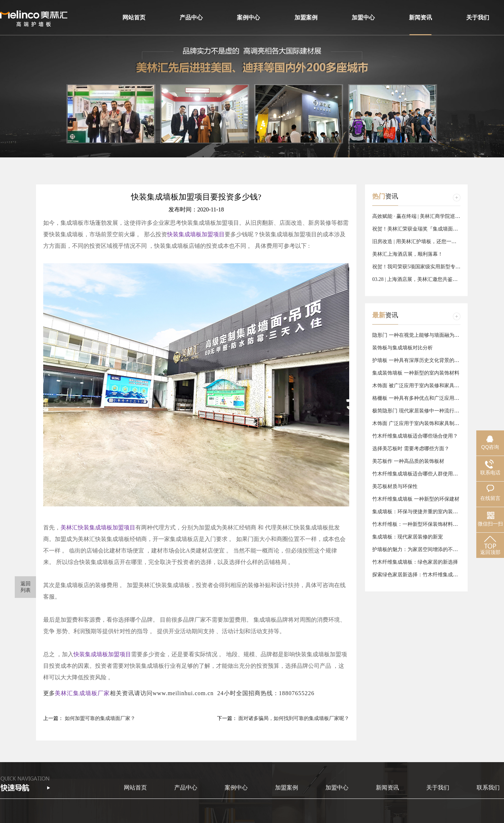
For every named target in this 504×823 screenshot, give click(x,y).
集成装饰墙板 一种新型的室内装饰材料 (416, 373)
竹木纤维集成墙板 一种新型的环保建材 (416, 499)
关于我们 (478, 17)
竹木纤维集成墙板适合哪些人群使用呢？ (418, 474)
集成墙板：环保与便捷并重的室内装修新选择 (423, 512)
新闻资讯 (420, 17)
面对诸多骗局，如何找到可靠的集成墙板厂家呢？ (294, 718)
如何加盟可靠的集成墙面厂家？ (100, 718)
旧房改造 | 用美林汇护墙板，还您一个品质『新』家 (429, 241)
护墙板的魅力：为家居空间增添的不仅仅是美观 (425, 549)
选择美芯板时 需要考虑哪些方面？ (411, 449)
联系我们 (488, 788)
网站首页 (134, 17)
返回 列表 (26, 587)
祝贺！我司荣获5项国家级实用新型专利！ (419, 267)
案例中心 (248, 17)
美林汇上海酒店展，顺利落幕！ (408, 254)
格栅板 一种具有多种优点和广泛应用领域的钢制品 (428, 398)
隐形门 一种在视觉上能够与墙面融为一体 (418, 335)
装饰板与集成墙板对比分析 (402, 348)
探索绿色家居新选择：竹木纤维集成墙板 (418, 575)
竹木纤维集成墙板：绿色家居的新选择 (415, 562)
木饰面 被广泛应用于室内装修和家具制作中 (421, 386)
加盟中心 (363, 17)
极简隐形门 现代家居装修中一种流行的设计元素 (426, 411)
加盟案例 (306, 17)
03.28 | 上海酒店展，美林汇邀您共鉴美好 (417, 279)
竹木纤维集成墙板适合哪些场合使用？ (415, 436)
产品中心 (191, 17)
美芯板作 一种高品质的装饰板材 (408, 461)
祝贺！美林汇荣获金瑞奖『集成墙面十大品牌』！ (428, 229)
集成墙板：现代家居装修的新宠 (408, 537)
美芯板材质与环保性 (395, 486)
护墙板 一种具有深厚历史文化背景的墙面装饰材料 (428, 360)
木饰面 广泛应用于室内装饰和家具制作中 (418, 423)
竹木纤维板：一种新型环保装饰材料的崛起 (420, 524)
